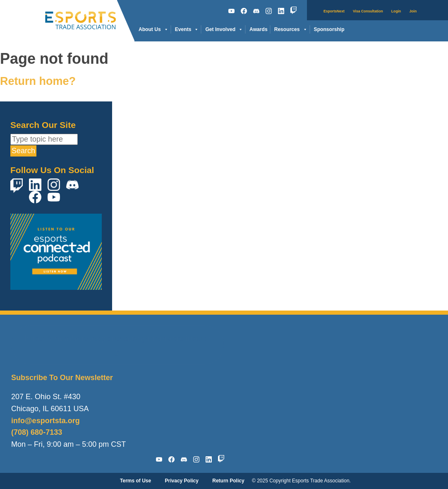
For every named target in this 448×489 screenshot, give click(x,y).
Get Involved (224, 30)
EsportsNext (334, 11)
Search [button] (23, 151)
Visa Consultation (368, 11)
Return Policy (228, 481)
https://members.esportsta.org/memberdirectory (117, 345)
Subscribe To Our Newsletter (62, 378)
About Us (153, 30)
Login (396, 11)
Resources (291, 30)
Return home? (38, 81)
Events (187, 30)
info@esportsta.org (46, 421)
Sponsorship (329, 29)
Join (413, 11)
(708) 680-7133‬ (37, 432)
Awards (259, 29)
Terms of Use (135, 481)
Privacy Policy (182, 481)
